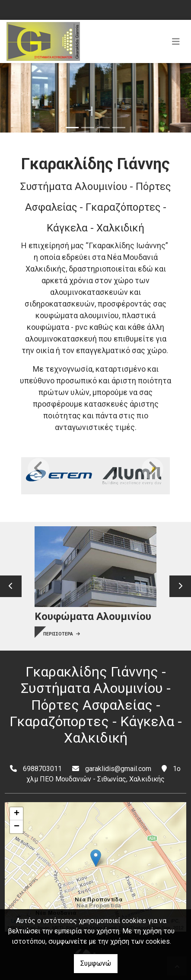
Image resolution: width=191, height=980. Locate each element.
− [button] (17, 827)
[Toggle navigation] (176, 41)
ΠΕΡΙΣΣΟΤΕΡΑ (62, 634)
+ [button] (17, 814)
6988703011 (42, 769)
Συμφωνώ (96, 963)
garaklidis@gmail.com (118, 769)
